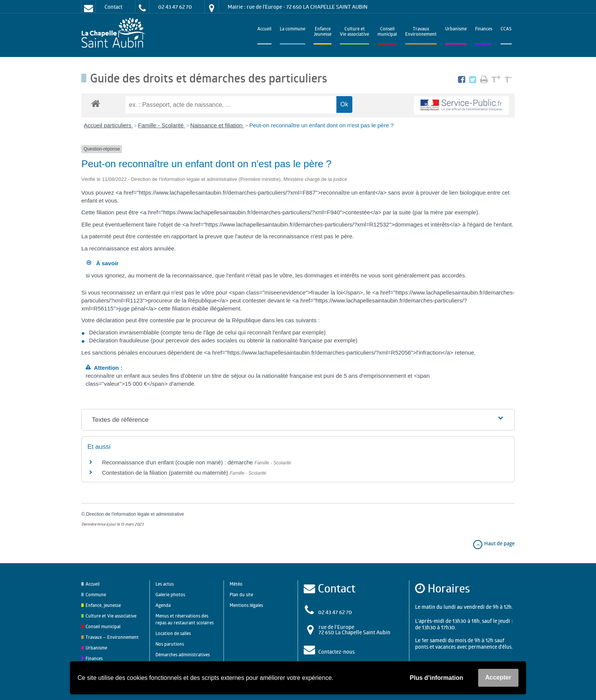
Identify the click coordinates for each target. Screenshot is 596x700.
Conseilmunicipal (387, 32)
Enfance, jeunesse (103, 605)
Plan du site (241, 595)
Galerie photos (170, 595)
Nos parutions (170, 644)
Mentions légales (246, 605)
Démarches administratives (183, 655)
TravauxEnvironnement (421, 32)
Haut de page (494, 543)
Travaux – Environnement (112, 637)
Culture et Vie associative (354, 32)
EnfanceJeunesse (323, 32)
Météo (236, 584)
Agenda (163, 605)
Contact (113, 7)
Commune (96, 595)
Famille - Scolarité (162, 125)
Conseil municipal (103, 626)
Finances (484, 29)
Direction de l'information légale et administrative (135, 514)
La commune (292, 29)
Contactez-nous (336, 652)
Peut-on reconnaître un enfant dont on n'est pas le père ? (322, 125)
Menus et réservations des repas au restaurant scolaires (185, 619)
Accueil (264, 29)
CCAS (506, 29)
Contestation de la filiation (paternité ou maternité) (166, 473)
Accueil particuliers (109, 125)
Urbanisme (456, 29)
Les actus (165, 584)
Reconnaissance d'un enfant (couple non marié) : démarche (178, 462)
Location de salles (173, 633)
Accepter (498, 677)
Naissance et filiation (217, 125)
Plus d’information (436, 678)
